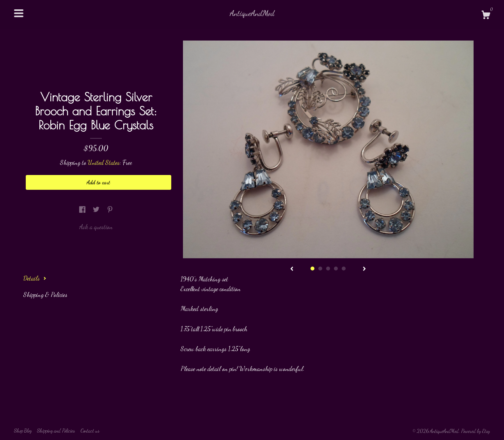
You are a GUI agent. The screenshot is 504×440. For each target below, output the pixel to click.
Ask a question (96, 227)
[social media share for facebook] (83, 209)
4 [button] (336, 269)
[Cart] (486, 16)
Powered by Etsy (476, 431)
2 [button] (320, 269)
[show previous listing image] (292, 269)
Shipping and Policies (56, 431)
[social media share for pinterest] (110, 209)
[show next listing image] (364, 269)
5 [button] (344, 269)
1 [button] (312, 269)
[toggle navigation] (19, 13)
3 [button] (328, 269)
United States (104, 162)
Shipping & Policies (45, 294)
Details (35, 278)
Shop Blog (23, 431)
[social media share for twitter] (97, 209)
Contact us (90, 431)
